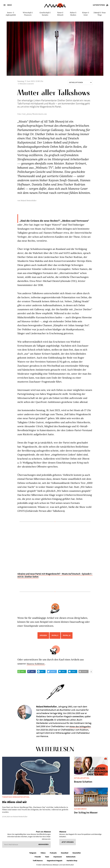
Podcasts (53, 853)
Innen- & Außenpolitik (11, 14)
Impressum (58, 857)
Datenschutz (71, 857)
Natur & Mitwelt (60, 14)
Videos (43, 853)
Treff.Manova (38, 861)
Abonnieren (43, 844)
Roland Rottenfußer (29, 200)
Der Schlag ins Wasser (86, 812)
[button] (22, 672)
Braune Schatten (83, 782)
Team (47, 857)
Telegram (33, 853)
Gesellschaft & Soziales (45, 14)
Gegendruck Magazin (55, 861)
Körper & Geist (86, 14)
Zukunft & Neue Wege (100, 14)
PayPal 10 (67, 635)
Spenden (43, 635)
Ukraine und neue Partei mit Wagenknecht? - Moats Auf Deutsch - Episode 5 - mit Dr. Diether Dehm (55, 575)
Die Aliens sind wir (15, 802)
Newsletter (77, 853)
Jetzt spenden (68, 842)
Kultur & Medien (73, 14)
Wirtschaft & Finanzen (28, 14)
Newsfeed (65, 853)
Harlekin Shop (72, 861)
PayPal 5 (55, 635)
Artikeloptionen (80, 82)
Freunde (38, 857)
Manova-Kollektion (37, 664)
